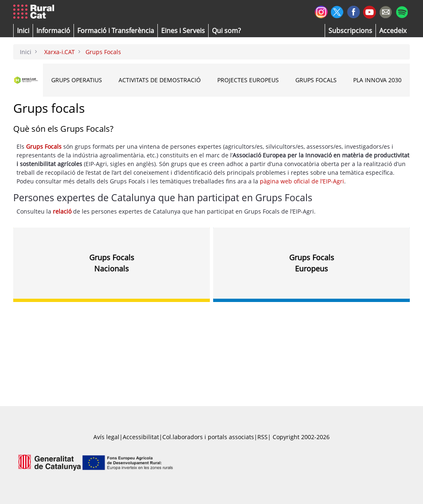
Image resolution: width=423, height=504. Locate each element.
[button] (23, 31)
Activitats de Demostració (160, 80)
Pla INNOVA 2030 (377, 80)
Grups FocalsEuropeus (312, 263)
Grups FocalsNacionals (112, 263)
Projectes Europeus (248, 80)
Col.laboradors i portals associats (208, 437)
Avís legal (106, 437)
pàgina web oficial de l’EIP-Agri (302, 181)
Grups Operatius (77, 80)
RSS (263, 437)
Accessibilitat (141, 437)
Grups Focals (316, 80)
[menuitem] (116, 31)
